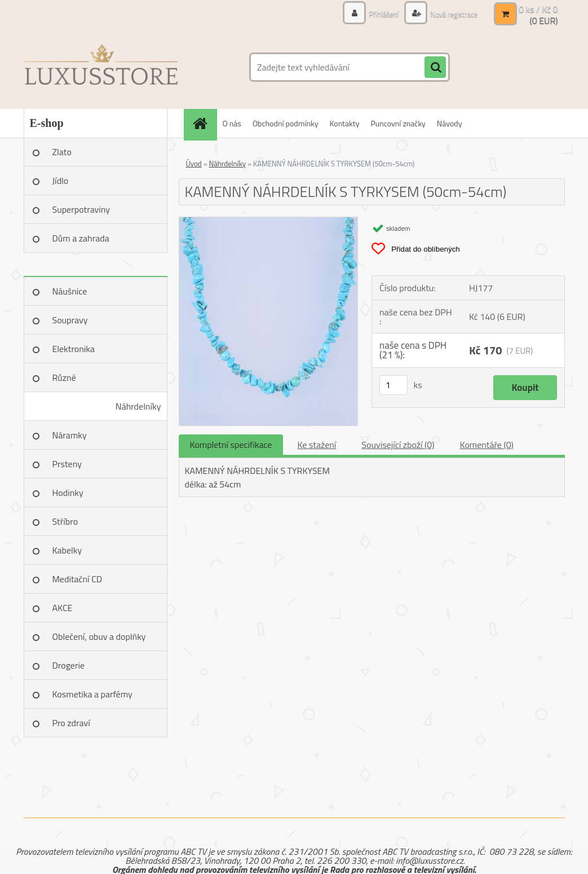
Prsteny (67, 464)
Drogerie (69, 665)
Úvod (194, 164)
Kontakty (345, 123)
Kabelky (67, 550)
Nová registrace (451, 14)
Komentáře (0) (487, 445)
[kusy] (394, 385)
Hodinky (68, 493)
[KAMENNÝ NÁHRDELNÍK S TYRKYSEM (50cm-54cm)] (269, 222)
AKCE (63, 608)
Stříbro (65, 521)
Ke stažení (317, 445)
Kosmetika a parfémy (92, 694)
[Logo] (101, 67)
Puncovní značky (398, 123)
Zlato (62, 152)
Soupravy (70, 320)
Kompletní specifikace (231, 445)
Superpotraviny (81, 209)
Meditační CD (78, 579)
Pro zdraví (71, 723)
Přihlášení (378, 14)
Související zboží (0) (398, 445)
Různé (64, 377)
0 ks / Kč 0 (538, 9)
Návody (450, 123)
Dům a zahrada (81, 238)
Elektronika (74, 349)
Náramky (70, 435)
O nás (232, 123)
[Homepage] (204, 123)
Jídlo (61, 181)
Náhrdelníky (138, 406)
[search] (435, 68)
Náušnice (70, 291)
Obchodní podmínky (286, 123)
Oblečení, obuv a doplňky (99, 636)
